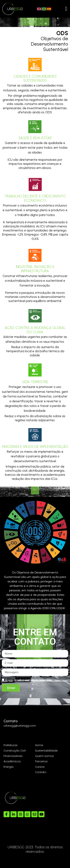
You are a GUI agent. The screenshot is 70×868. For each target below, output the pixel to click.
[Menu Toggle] (66, 9)
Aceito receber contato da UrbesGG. (28, 680)
